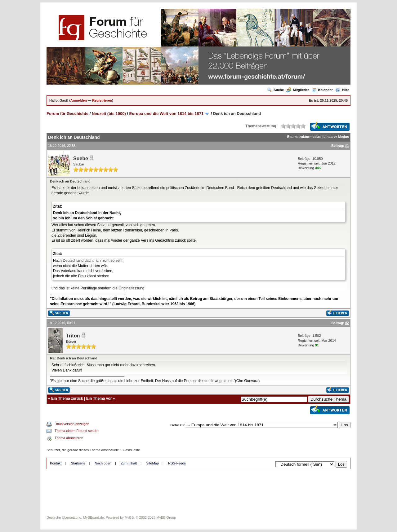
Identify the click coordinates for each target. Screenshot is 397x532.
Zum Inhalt (129, 463)
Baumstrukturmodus (304, 137)
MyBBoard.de (94, 517)
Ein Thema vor (99, 398)
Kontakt (56, 463)
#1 (347, 146)
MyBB (129, 517)
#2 (347, 323)
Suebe (81, 158)
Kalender (322, 90)
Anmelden (79, 100)
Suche (275, 90)
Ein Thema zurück (67, 398)
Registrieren (102, 100)
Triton (73, 336)
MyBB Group (166, 517)
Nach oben (103, 463)
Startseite (78, 463)
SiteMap (152, 463)
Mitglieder (298, 90)
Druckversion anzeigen (72, 424)
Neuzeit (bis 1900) (109, 114)
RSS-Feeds (177, 463)
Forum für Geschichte (67, 114)
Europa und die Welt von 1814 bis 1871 (167, 114)
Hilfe (342, 90)
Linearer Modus (336, 137)
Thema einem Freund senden (77, 431)
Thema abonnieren (69, 438)
